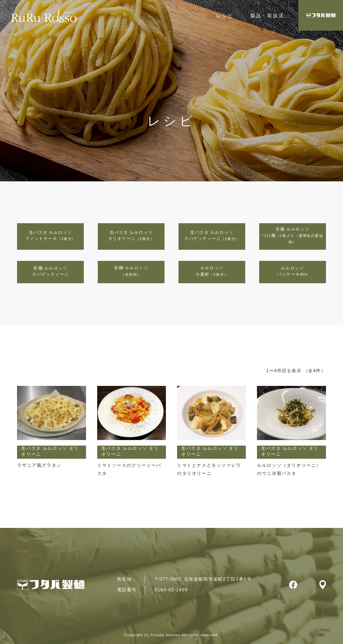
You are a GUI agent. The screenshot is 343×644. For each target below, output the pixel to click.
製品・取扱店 (267, 16)
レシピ (225, 16)
